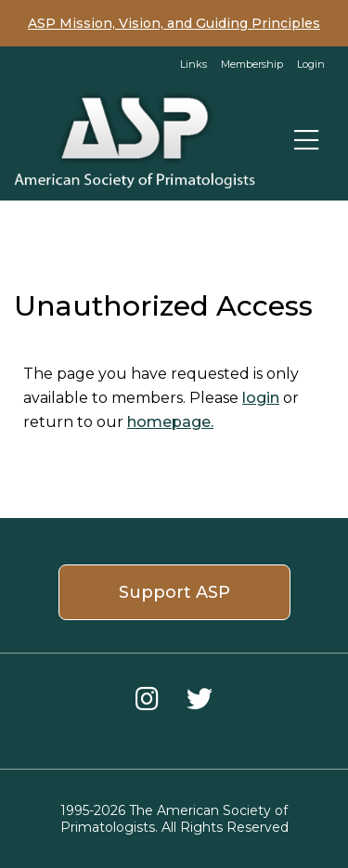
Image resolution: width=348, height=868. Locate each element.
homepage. (170, 422)
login (261, 398)
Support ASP (174, 592)
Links (193, 64)
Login (311, 64)
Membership (252, 64)
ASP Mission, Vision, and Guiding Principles (174, 23)
